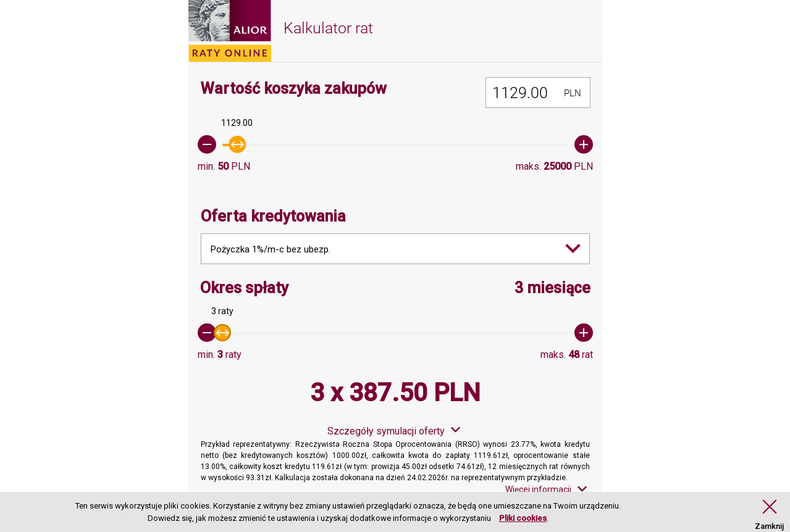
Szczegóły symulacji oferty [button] (386, 431)
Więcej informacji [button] (538, 489)
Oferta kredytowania (273, 216)
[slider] (395, 144)
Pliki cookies (523, 518)
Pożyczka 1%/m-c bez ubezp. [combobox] (271, 249)
